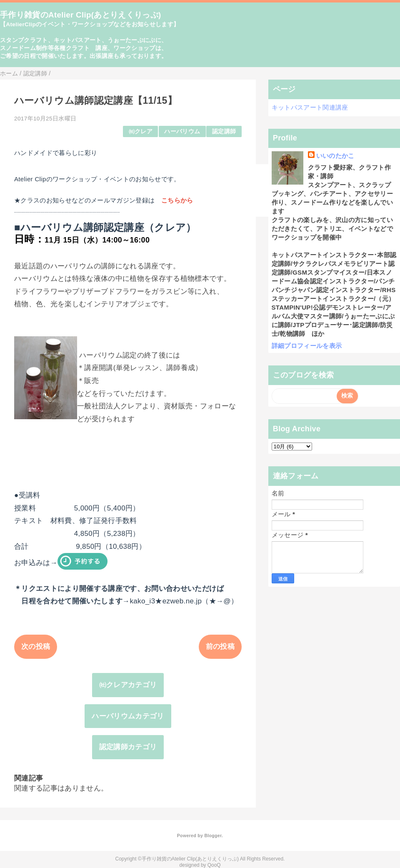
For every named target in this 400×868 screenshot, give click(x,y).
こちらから (177, 200)
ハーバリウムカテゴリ (128, 716)
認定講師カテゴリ (128, 747)
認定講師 (224, 131)
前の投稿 (220, 647)
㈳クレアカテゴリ (128, 685)
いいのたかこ (335, 156)
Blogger (213, 835)
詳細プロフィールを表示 (307, 346)
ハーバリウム (182, 131)
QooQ (214, 865)
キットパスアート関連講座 (310, 107)
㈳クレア (141, 131)
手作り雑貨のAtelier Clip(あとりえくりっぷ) (81, 15)
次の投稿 (36, 647)
